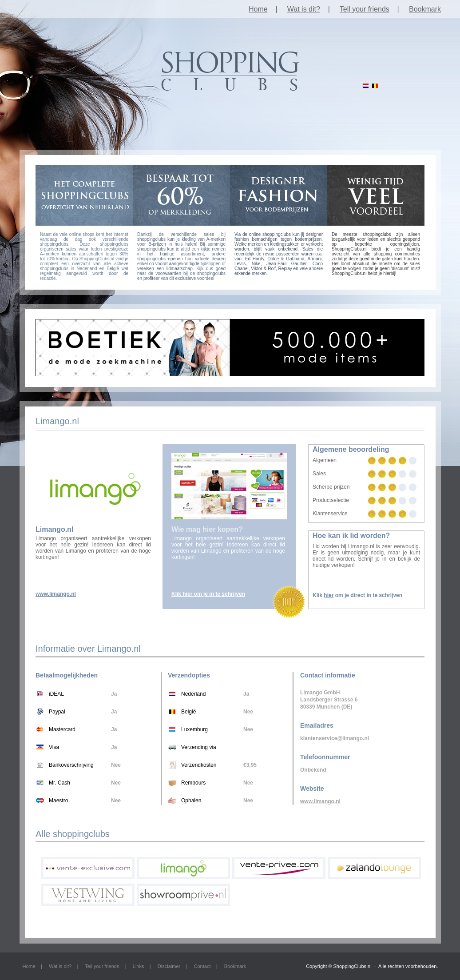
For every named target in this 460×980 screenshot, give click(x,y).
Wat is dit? (304, 9)
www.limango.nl (56, 594)
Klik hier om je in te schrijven (208, 594)
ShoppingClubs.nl (352, 966)
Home (258, 9)
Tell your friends (365, 9)
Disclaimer (169, 966)
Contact (202, 966)
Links (139, 966)
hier (329, 595)
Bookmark (425, 9)
